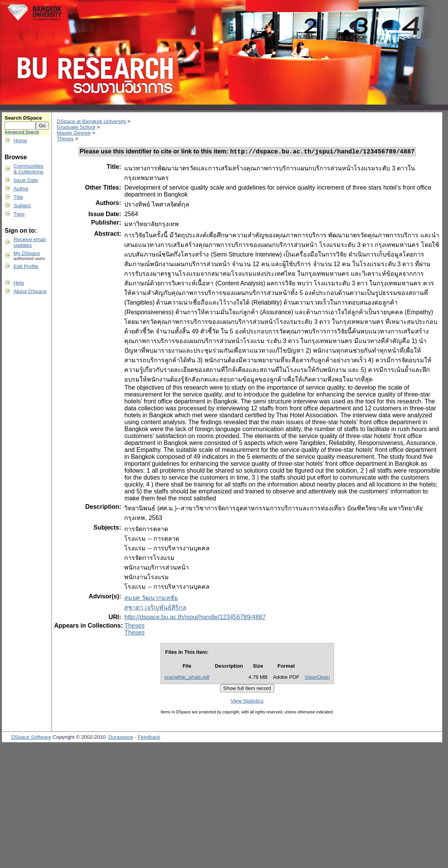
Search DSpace (23, 118)
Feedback (149, 738)
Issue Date (26, 180)
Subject (22, 206)
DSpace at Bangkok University (92, 121)
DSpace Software (31, 738)
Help (19, 283)
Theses (65, 139)
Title (18, 197)
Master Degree (74, 133)
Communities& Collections (28, 169)
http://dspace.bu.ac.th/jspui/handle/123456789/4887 (195, 618)
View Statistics (247, 702)
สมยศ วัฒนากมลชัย (151, 599)
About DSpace (30, 291)
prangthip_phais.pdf (187, 678)
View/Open (317, 678)
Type (19, 214)
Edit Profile (26, 266)
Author (21, 189)
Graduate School (76, 127)
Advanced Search (22, 132)
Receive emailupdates (30, 242)
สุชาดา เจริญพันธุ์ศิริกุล (155, 609)
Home (20, 141)
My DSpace (27, 253)
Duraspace (121, 738)
